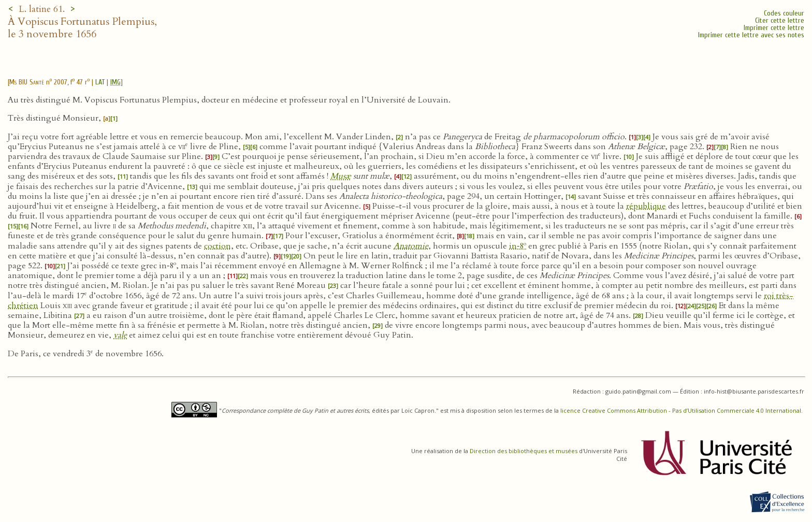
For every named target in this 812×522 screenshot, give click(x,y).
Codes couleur (784, 13)
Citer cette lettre (780, 20)
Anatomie (411, 246)
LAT (100, 82)
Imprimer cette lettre (774, 28)
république (646, 206)
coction (218, 246)
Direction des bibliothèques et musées (524, 451)
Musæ (341, 176)
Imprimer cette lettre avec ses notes (751, 35)
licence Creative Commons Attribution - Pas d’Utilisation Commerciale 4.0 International (681, 410)
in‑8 (518, 246)
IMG (115, 82)
